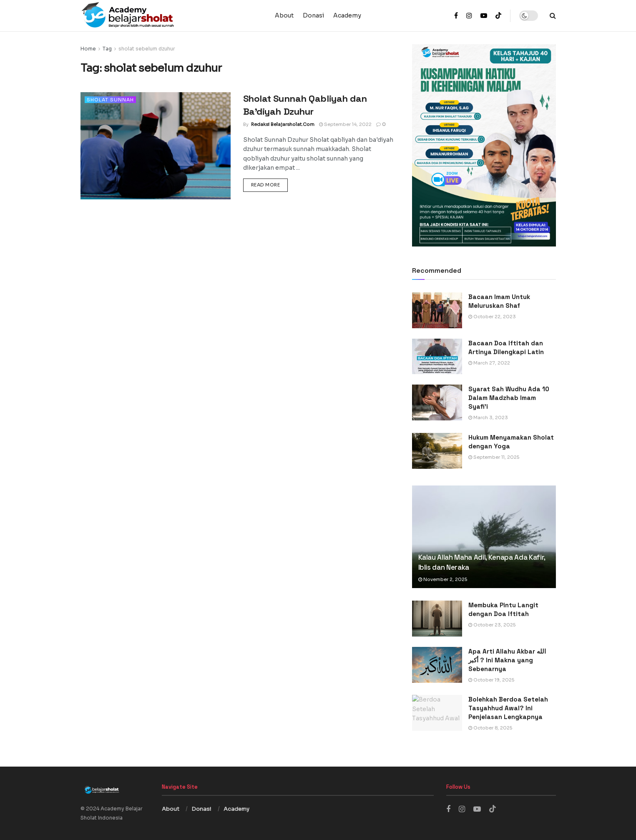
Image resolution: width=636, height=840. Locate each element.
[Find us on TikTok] (498, 16)
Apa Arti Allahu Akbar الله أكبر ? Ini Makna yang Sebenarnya (507, 660)
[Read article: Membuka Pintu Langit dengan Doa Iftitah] (437, 619)
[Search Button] (553, 16)
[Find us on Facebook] (448, 809)
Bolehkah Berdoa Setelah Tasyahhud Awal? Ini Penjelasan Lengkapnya (508, 708)
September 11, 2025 (494, 457)
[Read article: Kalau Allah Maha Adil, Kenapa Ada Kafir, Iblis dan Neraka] (484, 537)
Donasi (313, 15)
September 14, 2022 (345, 124)
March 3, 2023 (488, 417)
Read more (270, 184)
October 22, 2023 (492, 317)
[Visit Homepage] (172, 16)
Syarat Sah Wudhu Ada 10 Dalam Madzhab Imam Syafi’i (509, 398)
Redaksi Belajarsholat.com (283, 124)
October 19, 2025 (491, 680)
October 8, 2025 (490, 728)
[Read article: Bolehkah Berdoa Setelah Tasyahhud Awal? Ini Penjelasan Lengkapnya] (437, 713)
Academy (347, 15)
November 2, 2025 (443, 579)
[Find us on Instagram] (462, 809)
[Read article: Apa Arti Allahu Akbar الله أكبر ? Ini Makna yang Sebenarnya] (437, 665)
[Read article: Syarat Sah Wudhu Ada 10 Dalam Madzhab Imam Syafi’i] (437, 402)
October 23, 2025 (492, 625)
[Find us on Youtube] (477, 809)
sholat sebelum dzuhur (147, 49)
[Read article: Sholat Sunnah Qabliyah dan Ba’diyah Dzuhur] (156, 146)
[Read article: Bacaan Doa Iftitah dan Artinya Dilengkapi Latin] (437, 357)
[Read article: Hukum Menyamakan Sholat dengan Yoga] (437, 451)
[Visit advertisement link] (484, 145)
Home (88, 49)
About (284, 15)
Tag (107, 49)
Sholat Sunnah (110, 100)
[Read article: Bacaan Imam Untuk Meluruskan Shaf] (437, 310)
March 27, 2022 (489, 363)
